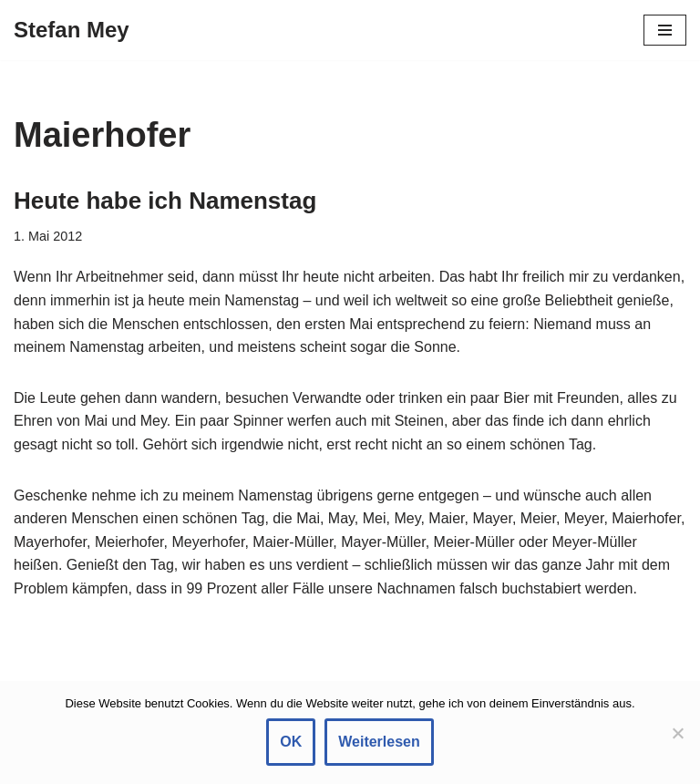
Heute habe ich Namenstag (165, 201)
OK (291, 742)
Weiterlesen (379, 742)
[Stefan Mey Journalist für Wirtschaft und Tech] (72, 30)
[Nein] (677, 733)
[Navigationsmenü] (665, 30)
